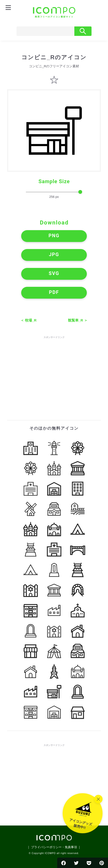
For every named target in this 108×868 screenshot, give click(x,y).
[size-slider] (54, 192)
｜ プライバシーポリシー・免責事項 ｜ (54, 847)
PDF (54, 292)
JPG (54, 254)
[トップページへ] (54, 13)
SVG (54, 273)
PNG (54, 236)
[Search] (45, 31)
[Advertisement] (54, 369)
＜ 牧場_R (28, 320)
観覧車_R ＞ (78, 320)
